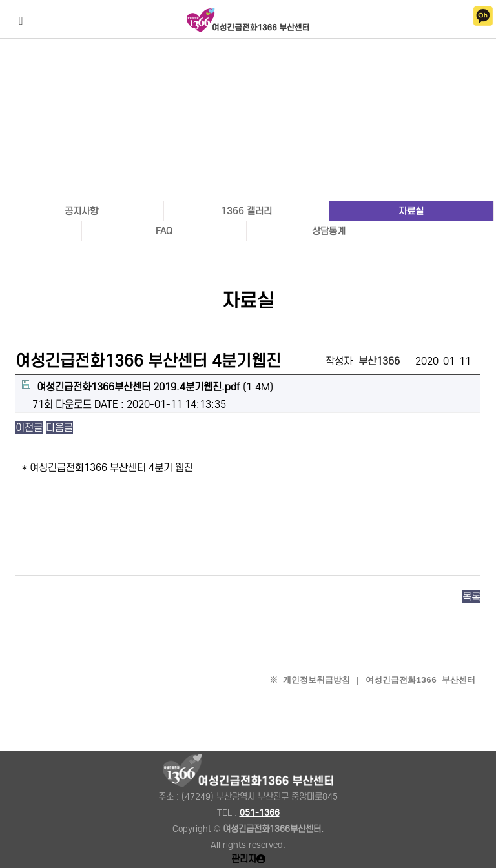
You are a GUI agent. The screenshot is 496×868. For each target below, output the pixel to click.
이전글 (29, 427)
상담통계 (329, 231)
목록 (471, 596)
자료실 (411, 211)
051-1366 (260, 813)
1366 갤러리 (246, 211)
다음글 (59, 427)
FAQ (164, 231)
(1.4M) (148, 387)
